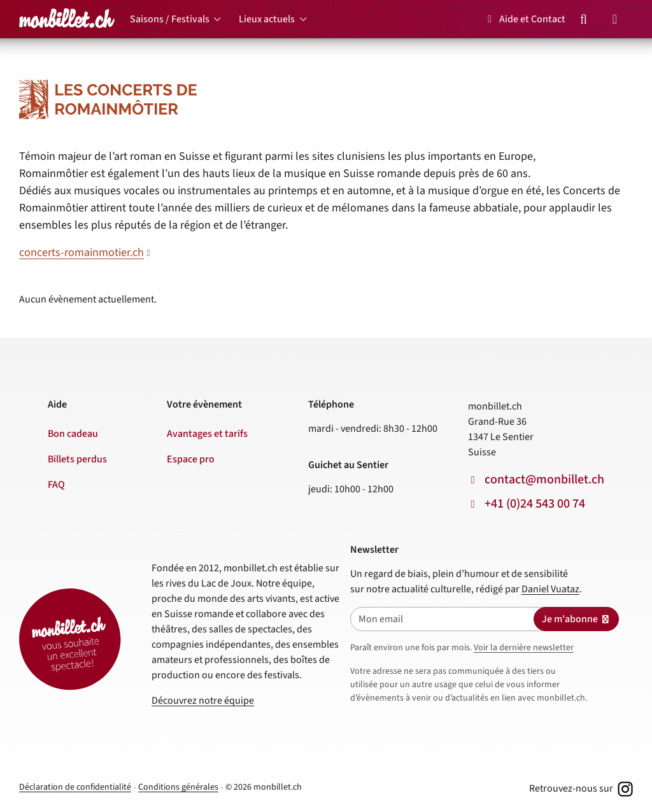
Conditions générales (178, 787)
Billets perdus (77, 459)
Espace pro (191, 459)
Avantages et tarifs (207, 434)
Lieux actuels (267, 19)
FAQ (56, 485)
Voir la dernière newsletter (524, 648)
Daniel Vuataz (550, 589)
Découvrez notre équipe (203, 701)
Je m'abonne (576, 619)
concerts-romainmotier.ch (81, 253)
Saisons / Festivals (170, 19)
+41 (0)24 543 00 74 (535, 504)
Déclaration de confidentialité (75, 787)
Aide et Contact (524, 19)
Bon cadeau (73, 434)
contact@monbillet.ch (544, 480)
